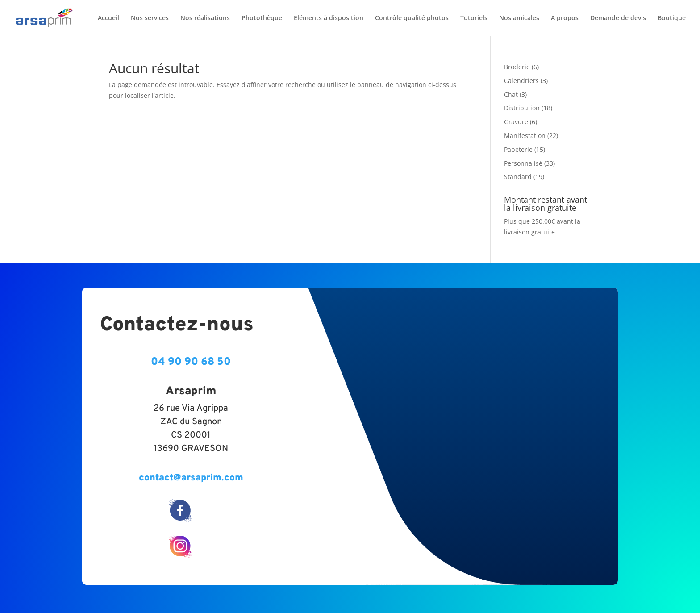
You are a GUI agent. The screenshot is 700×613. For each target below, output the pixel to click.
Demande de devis (618, 18)
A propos (565, 18)
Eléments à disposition (329, 18)
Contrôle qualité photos (412, 18)
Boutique (672, 18)
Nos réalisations (205, 18)
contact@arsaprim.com (191, 478)
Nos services (150, 18)
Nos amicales (519, 18)
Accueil (108, 18)
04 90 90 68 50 (191, 362)
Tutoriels (474, 18)
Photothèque (262, 18)
